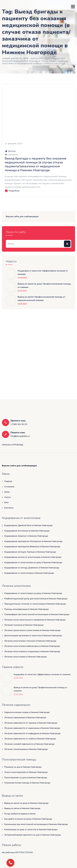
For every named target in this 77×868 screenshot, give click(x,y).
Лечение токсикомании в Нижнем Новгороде (26, 749)
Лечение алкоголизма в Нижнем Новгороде (26, 657)
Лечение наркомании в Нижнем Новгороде (25, 718)
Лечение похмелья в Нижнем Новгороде (24, 625)
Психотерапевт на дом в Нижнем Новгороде (26, 778)
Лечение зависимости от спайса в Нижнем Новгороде (30, 739)
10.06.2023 (22, 304)
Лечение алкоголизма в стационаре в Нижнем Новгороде (32, 651)
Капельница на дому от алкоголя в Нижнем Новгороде (31, 830)
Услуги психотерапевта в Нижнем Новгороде (26, 772)
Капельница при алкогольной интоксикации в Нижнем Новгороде (36, 824)
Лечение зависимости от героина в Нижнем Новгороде (31, 723)
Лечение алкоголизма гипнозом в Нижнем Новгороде (30, 641)
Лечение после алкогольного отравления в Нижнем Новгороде (35, 620)
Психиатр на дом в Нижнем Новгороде (23, 767)
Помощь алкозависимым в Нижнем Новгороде (26, 609)
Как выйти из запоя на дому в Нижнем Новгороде (28, 819)
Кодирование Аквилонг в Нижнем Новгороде (26, 536)
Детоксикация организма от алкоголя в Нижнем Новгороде (33, 636)
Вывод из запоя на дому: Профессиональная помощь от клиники (44, 286)
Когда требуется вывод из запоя (20, 814)
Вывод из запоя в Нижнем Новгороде (22, 808)
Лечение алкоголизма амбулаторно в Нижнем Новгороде (32, 646)
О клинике (9, 487)
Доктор (10, 151)
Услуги (8, 497)
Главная (8, 481)
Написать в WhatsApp (13, 445)
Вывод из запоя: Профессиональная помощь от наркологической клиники (41, 299)
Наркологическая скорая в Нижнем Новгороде (27, 712)
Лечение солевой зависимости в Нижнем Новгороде (29, 744)
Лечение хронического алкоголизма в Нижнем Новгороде (32, 630)
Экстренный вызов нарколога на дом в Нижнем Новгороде (33, 835)
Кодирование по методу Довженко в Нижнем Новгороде (32, 568)
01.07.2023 (22, 291)
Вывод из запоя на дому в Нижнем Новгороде (26, 803)
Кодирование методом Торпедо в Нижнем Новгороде (30, 552)
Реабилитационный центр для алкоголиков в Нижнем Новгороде (36, 599)
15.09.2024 (22, 278)
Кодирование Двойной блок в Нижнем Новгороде (28, 525)
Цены (7, 492)
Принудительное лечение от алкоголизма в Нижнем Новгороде (35, 604)
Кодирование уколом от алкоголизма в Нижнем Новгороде (33, 557)
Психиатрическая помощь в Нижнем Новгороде (27, 783)
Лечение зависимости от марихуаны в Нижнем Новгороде (32, 728)
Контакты (9, 508)
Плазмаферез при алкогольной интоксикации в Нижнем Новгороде (37, 614)
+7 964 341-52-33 (19, 424)
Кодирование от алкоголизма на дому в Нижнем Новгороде (33, 562)
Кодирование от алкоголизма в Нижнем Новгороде (29, 573)
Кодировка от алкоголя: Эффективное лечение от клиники (43, 272)
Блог (7, 502)
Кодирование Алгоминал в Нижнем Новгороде (27, 531)
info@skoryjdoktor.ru (20, 436)
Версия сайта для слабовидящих (22, 217)
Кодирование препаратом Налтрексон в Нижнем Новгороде (33, 541)
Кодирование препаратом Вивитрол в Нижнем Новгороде (32, 547)
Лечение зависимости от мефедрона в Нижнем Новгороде (32, 733)
